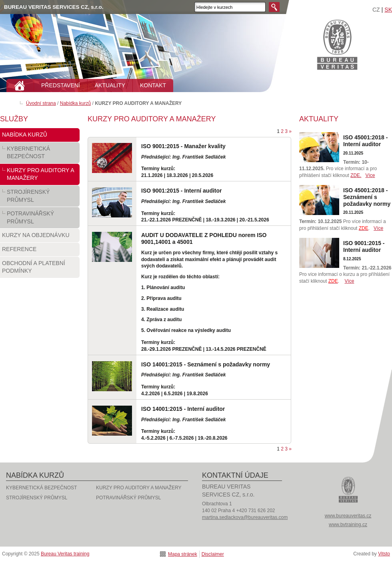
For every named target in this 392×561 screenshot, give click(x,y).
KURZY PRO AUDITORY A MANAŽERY (40, 176)
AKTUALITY (110, 85)
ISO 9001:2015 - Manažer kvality (183, 146)
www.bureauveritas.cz (348, 516)
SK (388, 10)
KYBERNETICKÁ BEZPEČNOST (40, 154)
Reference (40, 251)
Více (370, 175)
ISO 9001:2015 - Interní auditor (182, 191)
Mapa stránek (183, 554)
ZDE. (356, 175)
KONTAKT (153, 85)
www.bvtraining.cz (348, 525)
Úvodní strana (41, 103)
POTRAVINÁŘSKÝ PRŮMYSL (40, 219)
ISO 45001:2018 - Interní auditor (365, 141)
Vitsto (384, 554)
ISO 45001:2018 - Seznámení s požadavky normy (367, 197)
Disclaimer (213, 554)
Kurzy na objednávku (40, 237)
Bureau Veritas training (337, 44)
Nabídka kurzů (75, 103)
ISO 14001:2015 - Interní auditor (183, 409)
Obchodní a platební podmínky (40, 269)
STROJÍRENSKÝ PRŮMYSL (40, 198)
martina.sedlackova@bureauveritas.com (245, 517)
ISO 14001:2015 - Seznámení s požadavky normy (206, 364)
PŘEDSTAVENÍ (61, 85)
